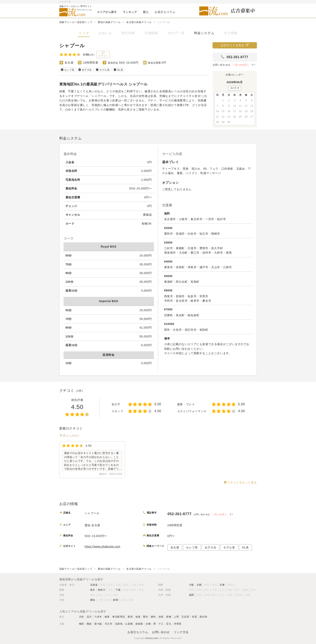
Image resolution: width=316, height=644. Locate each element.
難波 (89, 624)
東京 (93, 590)
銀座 (107, 617)
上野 (176, 617)
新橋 (169, 617)
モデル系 (229, 547)
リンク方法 (181, 632)
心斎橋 (129, 624)
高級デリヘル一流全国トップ (76, 22)
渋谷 (82, 617)
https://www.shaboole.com (103, 546)
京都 (199, 585)
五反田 (185, 617)
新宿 (130, 617)
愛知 (93, 600)
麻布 (153, 617)
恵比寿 (203, 617)
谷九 (169, 624)
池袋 (138, 617)
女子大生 (211, 547)
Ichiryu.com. (152, 638)
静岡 (116, 600)
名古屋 (175, 547)
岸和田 (178, 624)
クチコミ (103, 54)
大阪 (191, 585)
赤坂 (161, 617)
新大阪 (98, 624)
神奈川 (102, 590)
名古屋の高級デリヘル (139, 22)
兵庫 (222, 585)
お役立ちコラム (138, 632)
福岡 (191, 595)
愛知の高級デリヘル (109, 22)
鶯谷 (145, 617)
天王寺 (108, 624)
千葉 (118, 590)
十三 (161, 624)
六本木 (98, 617)
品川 (89, 617)
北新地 (119, 624)
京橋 (148, 624)
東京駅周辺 (119, 617)
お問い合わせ (161, 632)
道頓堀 (139, 624)
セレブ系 (192, 547)
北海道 (94, 585)
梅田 (82, 624)
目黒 (194, 617)
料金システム (204, 33)
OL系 (245, 547)
